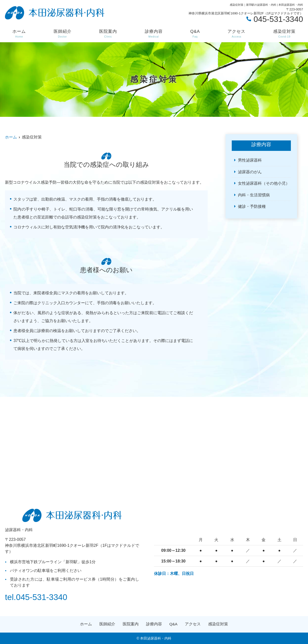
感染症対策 (284, 34)
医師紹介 (63, 34)
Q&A (195, 34)
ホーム (19, 34)
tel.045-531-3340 (37, 597)
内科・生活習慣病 (254, 195)
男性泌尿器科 (250, 160)
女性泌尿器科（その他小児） (264, 183)
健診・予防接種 (252, 206)
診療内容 (154, 34)
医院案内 (108, 34)
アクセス (236, 34)
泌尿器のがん (250, 172)
